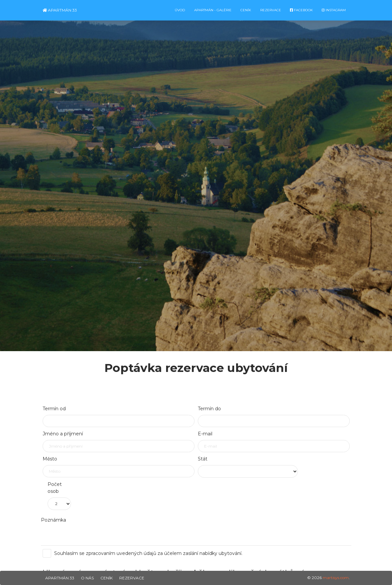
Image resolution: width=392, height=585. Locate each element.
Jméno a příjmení (63, 434)
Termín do (209, 409)
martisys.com (336, 578)
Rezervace (132, 578)
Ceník (107, 578)
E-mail (205, 434)
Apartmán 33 (60, 10)
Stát (203, 459)
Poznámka (53, 520)
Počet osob (55, 488)
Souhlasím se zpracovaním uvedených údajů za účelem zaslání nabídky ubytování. (145, 553)
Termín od (54, 409)
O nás (87, 578)
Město (50, 459)
